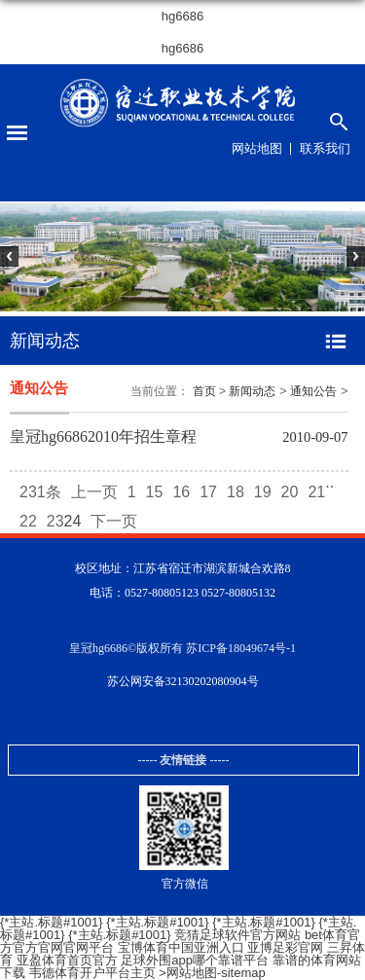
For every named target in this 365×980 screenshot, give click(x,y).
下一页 (114, 521)
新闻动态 (252, 391)
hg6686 (182, 16)
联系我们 (325, 148)
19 (263, 492)
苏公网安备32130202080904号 (183, 681)
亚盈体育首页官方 (67, 960)
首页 (204, 391)
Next (347, 267)
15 (155, 492)
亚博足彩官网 (285, 947)
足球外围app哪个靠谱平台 (195, 960)
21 (316, 492)
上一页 (94, 492)
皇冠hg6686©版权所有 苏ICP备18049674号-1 (182, 648)
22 (28, 521)
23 (55, 521)
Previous (18, 267)
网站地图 (257, 148)
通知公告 (313, 391)
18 (236, 492)
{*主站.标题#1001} (52, 922)
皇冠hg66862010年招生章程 (103, 436)
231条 (40, 492)
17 (208, 492)
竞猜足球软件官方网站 (237, 935)
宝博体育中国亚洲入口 (181, 947)
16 (181, 492)
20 (290, 492)
